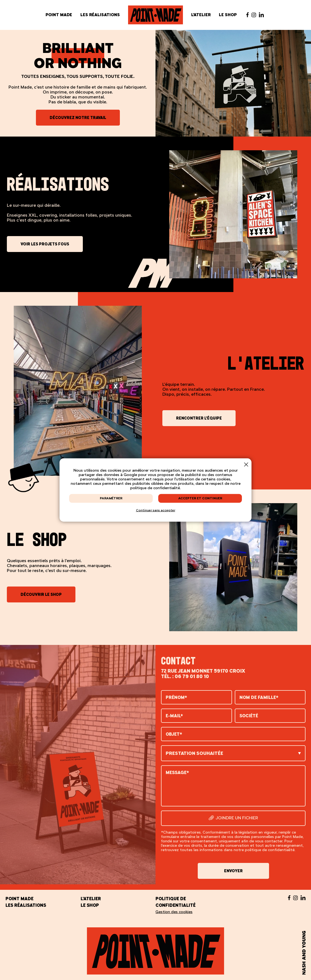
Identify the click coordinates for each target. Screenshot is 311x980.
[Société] (270, 716)
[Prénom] (197, 697)
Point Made (59, 15)
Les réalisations (100, 15)
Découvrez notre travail (78, 118)
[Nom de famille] (270, 697)
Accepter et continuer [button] (200, 498)
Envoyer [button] (233, 871)
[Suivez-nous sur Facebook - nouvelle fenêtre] (248, 15)
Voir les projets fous (45, 244)
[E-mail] (197, 716)
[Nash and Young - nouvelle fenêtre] (304, 953)
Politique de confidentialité (176, 902)
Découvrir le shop (41, 594)
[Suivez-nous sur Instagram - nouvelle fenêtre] (254, 15)
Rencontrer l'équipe (199, 418)
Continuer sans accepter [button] (156, 510)
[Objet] (233, 734)
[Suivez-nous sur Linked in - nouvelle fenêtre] (261, 15)
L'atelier (201, 15)
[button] (246, 465)
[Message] (233, 786)
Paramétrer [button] (111, 498)
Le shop (228, 15)
